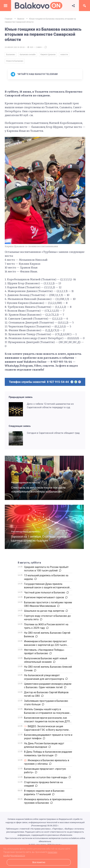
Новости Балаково (15, 62)
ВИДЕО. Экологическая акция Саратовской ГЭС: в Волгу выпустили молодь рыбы (46, 731)
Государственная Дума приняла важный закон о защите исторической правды (47, 589)
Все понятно (39, 862)
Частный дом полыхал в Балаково (45, 594)
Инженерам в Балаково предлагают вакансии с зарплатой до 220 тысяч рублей (46, 646)
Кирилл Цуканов (49, 55)
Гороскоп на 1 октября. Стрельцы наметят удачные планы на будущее (41, 540)
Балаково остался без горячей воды (46, 778)
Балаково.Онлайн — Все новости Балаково (39, 6)
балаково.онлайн (28, 55)
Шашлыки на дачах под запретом (44, 612)
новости (66, 55)
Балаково (11, 55)
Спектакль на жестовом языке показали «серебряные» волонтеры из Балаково (40, 491)
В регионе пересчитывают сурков (44, 599)
